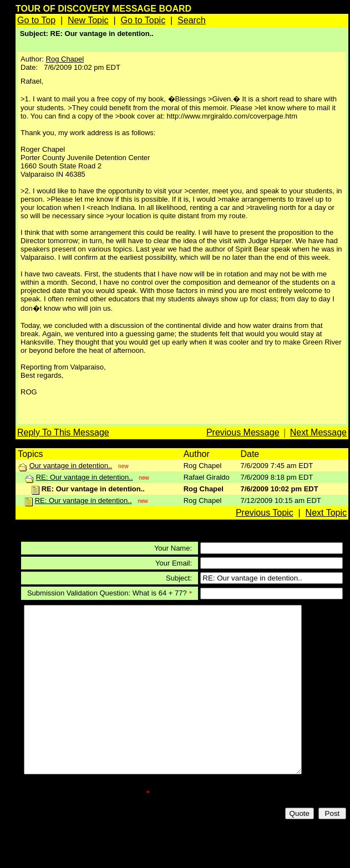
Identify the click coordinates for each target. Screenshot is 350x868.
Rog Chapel (65, 59)
